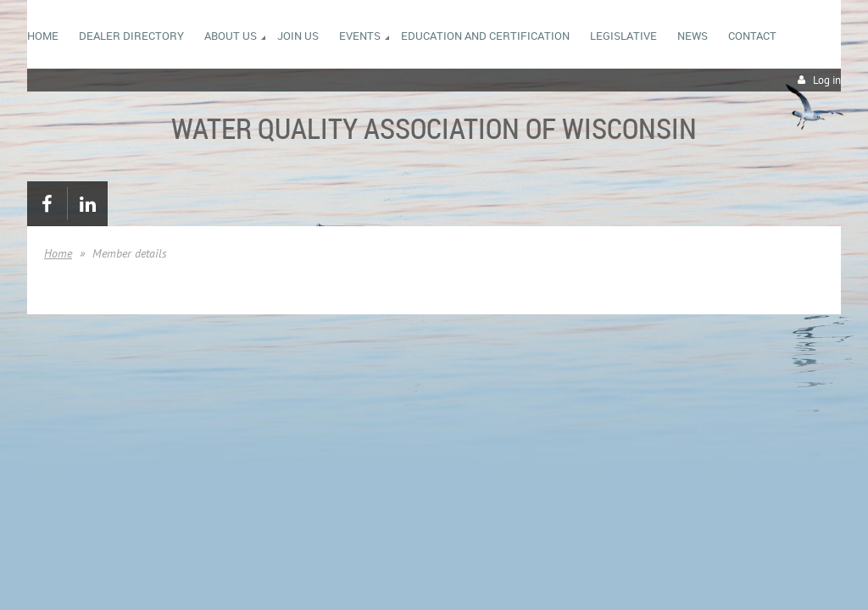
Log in (827, 80)
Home (58, 253)
